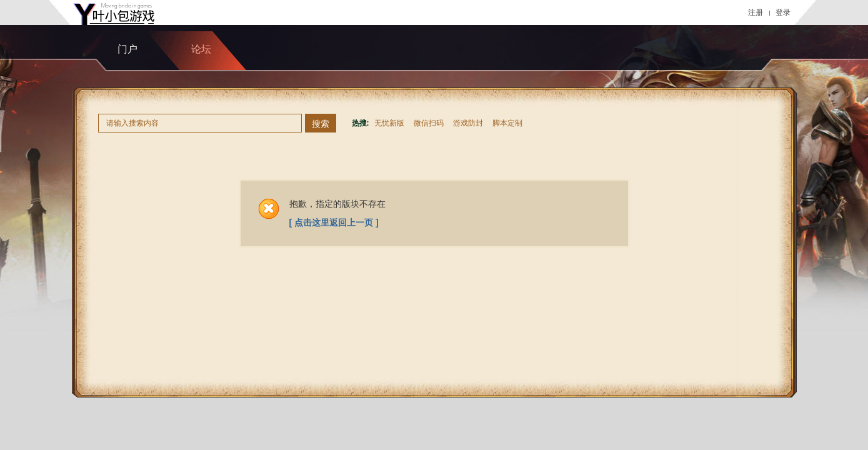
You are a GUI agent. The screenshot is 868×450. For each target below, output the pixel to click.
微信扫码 (429, 123)
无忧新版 (389, 123)
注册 (756, 12)
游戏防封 (468, 123)
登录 (783, 12)
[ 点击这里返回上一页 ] (334, 222)
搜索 (321, 124)
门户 (127, 49)
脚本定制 (507, 123)
